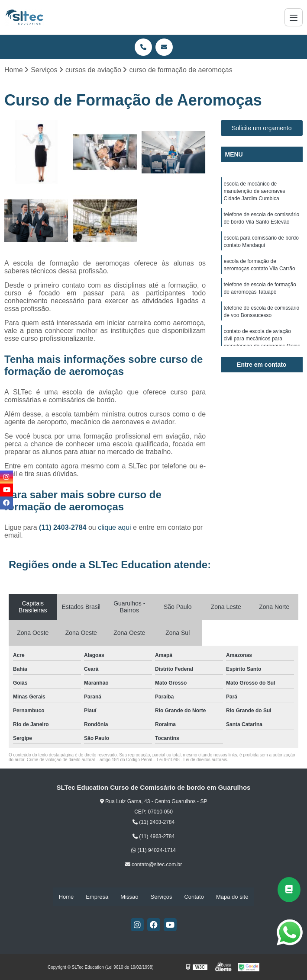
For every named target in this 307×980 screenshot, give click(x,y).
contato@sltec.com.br (154, 865)
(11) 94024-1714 (153, 851)
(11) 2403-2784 (64, 528)
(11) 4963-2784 (153, 837)
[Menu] (294, 17)
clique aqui (115, 528)
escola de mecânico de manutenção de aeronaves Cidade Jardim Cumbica (255, 192)
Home (66, 897)
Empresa (97, 897)
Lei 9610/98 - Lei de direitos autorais (192, 760)
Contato (194, 897)
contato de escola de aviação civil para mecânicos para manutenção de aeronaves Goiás (262, 345)
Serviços (162, 897)
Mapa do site (232, 897)
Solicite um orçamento (262, 128)
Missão (129, 897)
